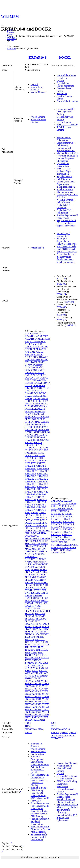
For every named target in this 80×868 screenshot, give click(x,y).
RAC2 (54, 550)
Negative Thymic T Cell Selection (66, 201)
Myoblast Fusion (64, 176)
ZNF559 (37, 704)
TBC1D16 (30, 639)
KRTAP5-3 (30, 502)
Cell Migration (64, 179)
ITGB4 (42, 455)
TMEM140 (30, 650)
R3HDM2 (36, 593)
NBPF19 (43, 551)
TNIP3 (34, 652)
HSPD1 (28, 448)
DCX (36, 393)
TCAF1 (28, 642)
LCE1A (28, 515)
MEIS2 (36, 541)
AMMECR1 (37, 344)
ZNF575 (29, 707)
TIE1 (35, 647)
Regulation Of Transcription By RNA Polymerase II (40, 796)
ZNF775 (37, 715)
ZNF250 (36, 689)
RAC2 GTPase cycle (66, 249)
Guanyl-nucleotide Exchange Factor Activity (65, 112)
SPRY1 (46, 629)
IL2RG (45, 450)
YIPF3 (31, 676)
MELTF (44, 541)
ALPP (28, 344)
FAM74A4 (40, 411)
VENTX (29, 668)
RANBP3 (29, 598)
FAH (35, 406)
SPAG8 (45, 626)
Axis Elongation (38, 832)
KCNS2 (29, 461)
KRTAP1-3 (41, 466)
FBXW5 (45, 417)
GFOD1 (34, 424)
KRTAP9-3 (41, 507)
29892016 (61, 320)
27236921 (61, 315)
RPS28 (28, 606)
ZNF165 (37, 686)
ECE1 (36, 401)
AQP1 (43, 349)
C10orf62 (29, 365)
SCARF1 (29, 608)
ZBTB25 (29, 678)
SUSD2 (28, 634)
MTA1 (28, 546)
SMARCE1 (30, 624)
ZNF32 (45, 691)
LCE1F (43, 518)
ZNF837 (44, 717)
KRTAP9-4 (30, 510)
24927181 (61, 279)
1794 (53, 723)
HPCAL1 (29, 442)
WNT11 (34, 673)
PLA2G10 (41, 577)
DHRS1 (29, 398)
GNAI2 (28, 430)
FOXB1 (36, 419)
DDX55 (29, 396)
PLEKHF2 (56, 547)
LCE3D (36, 525)
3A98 (66, 736)
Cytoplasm (62, 78)
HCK (27, 437)
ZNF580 (45, 707)
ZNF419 (37, 696)
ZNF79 (28, 717)
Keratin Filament (38, 92)
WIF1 (28, 673)
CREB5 (36, 385)
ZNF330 (29, 694)
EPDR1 (44, 404)
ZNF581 (29, 709)
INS (35, 453)
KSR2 (28, 512)
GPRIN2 (46, 432)
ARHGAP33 (37, 352)
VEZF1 (37, 668)
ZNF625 (45, 709)
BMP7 (34, 362)
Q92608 (73, 732)
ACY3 (28, 334)
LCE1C (44, 515)
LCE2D (28, 523)
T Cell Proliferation (66, 187)
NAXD (35, 551)
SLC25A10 (40, 616)
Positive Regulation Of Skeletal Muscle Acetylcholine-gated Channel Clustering (67, 798)
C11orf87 (39, 365)
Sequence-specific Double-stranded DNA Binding (39, 837)
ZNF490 (29, 702)
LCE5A (36, 528)
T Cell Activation (65, 189)
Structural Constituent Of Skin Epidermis (67, 777)
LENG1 (29, 531)
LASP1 (42, 512)
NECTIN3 (40, 554)
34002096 (61, 284)
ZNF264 (44, 689)
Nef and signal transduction (63, 235)
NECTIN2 (30, 554)
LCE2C (44, 520)
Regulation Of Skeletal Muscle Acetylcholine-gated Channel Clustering (67, 808)
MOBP (44, 544)
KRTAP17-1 (43, 484)
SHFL (48, 611)
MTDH (72, 540)
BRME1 (42, 362)
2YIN (60, 736)
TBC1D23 (40, 639)
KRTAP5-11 (31, 500)
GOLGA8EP (44, 430)
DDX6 (36, 396)
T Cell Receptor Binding (64, 128)
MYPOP (42, 549)
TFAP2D (29, 645)
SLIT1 (38, 621)
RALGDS (37, 595)
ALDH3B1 (35, 341)
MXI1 (35, 549)
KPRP (28, 463)
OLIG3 (36, 564)
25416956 (11, 39)
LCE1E (36, 518)
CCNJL (37, 378)
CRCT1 (28, 385)
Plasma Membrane (65, 86)
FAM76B (29, 414)
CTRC (46, 388)
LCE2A (28, 520)
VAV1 (62, 553)
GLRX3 (36, 427)
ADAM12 (36, 334)
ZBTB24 (44, 676)
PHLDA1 (35, 575)
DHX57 (36, 398)
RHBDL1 (36, 601)
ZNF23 (28, 689)
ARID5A (29, 354)
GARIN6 (45, 422)
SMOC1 (29, 626)
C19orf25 (39, 367)
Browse (10, 32)
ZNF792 (36, 717)
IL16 (39, 450)
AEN (47, 339)
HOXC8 (45, 440)
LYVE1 (36, 536)
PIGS (43, 575)
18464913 (71, 325)
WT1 (41, 673)
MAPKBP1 (45, 538)
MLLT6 (37, 544)
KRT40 (69, 516)
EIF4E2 (28, 404)
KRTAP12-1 (31, 479)
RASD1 (38, 598)
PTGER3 (36, 588)
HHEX (33, 437)
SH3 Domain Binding (67, 781)
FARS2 (28, 417)
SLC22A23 (40, 614)
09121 (54, 726)
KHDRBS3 (67, 514)
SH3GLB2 (39, 611)
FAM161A (30, 409)
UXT (34, 665)
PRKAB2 (29, 585)
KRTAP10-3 (44, 471)
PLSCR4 (29, 580)
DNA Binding (37, 790)
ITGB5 (28, 458)
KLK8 (45, 461)
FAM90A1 (39, 414)
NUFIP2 (29, 564)
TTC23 (28, 660)
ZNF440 (29, 699)
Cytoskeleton (63, 83)
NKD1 (34, 557)
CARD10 (39, 373)
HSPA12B (39, 445)
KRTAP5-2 (42, 500)
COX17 (46, 383)
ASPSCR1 (38, 354)
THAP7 (28, 647)
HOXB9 (37, 440)
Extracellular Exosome (67, 101)
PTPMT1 (29, 590)
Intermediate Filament (36, 88)
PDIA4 (36, 572)
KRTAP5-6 (30, 505)
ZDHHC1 (38, 678)
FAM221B (40, 409)
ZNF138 (29, 686)
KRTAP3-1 (30, 489)
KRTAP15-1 (31, 484)
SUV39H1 (45, 634)
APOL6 (36, 349)
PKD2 (33, 577)
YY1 (37, 676)
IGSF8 (28, 450)
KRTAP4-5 (30, 497)
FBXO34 (36, 417)
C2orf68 (38, 370)
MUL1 (45, 546)
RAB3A (29, 595)
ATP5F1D (37, 357)
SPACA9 (37, 626)
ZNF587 (37, 709)
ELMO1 (70, 506)
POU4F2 (38, 582)
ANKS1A (29, 347)
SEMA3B (29, 611)
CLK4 (43, 380)
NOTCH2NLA (32, 559)
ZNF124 (45, 684)
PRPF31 (38, 585)
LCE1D (28, 518)
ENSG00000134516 (60, 729)
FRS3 (42, 419)
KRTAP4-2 (30, 494)
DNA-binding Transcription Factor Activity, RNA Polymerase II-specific (40, 767)
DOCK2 (65, 57)
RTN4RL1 (37, 606)
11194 (28, 726)
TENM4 (61, 550)
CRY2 (28, 388)
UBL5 (46, 663)
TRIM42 (29, 658)
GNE (35, 430)
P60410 (28, 732)
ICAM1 (36, 448)
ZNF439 (45, 696)
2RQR (54, 736)
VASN (40, 665)
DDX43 (43, 393)
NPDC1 (43, 559)
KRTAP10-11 (31, 471)
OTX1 (28, 567)
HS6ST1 (38, 442)
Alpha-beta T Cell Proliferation (65, 211)
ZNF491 (37, 702)
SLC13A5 (30, 614)
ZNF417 (29, 696)
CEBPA (73, 503)
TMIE (28, 652)
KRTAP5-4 (41, 502)
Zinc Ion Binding (38, 788)
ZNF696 (45, 712)
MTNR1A (36, 546)
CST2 (40, 388)
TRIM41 (43, 655)
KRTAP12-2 (43, 479)
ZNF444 (37, 699)
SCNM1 (38, 608)
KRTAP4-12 (43, 492)
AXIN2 (28, 360)
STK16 (43, 632)
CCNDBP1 (56, 503)
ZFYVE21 (30, 681)
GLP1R (28, 427)
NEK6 (28, 557)
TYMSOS (30, 663)
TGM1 (69, 550)
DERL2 (43, 396)
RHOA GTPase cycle (67, 244)
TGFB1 (37, 645)
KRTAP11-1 (42, 476)
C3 (44, 370)
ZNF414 (45, 694)
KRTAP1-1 (30, 466)
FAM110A (42, 406)
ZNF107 (29, 684)
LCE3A (36, 523)
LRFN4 (43, 533)
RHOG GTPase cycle (67, 252)
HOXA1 (41, 437)
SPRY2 (28, 632)
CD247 (65, 503)
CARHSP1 (30, 375)
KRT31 (54, 516)
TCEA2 (36, 642)
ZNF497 (45, 702)
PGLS (28, 575)
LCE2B (36, 520)
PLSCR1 (65, 547)
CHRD (28, 380)
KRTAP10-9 (31, 476)
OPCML (44, 564)
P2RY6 (42, 567)
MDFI (65, 540)
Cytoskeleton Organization (63, 165)
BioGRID (11, 49)
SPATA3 (38, 629)
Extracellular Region (66, 75)
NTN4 (43, 562)
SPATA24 (29, 629)
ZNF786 (45, 715)
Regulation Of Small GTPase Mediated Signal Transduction (66, 223)
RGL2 (28, 601)
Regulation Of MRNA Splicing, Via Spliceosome (67, 818)
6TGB (54, 738)
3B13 (71, 736)
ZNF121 (37, 684)
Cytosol (34, 84)
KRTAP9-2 (30, 507)
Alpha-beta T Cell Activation (65, 206)
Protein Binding (38, 117)
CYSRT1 (38, 391)
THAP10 (45, 645)
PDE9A (28, 572)
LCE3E (44, 525)
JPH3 (42, 458)
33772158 (70, 302)
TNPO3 (28, 655)
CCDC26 (29, 378)
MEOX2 (29, 544)
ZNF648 (29, 712)
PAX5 (28, 569)
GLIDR (42, 424)
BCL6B (44, 360)
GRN (27, 435)
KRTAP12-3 (31, 481)
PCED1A (35, 569)
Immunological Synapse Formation (66, 149)
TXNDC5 (37, 660)
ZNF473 (45, 699)
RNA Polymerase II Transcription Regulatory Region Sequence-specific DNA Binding (40, 811)
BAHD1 (36, 360)
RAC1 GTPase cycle (66, 246)
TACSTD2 (30, 637)
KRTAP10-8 (38, 57)
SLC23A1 (30, 616)
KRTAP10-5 (31, 474)
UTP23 (28, 665)
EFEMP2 (43, 401)
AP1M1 (29, 349)
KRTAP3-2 (41, 489)
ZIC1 (37, 681)
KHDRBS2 (56, 514)
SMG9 (46, 624)
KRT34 (62, 516)
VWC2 (35, 671)
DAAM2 (29, 393)
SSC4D (36, 632)
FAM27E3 (30, 411)
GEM (27, 424)
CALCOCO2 (57, 501)
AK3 (27, 341)
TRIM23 (55, 553)
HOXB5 (29, 440)
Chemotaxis (62, 161)
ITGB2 (35, 455)
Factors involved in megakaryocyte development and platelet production (66, 258)
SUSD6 (36, 634)
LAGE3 (35, 512)
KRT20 (34, 463)
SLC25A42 (41, 619)
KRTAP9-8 (41, 510)
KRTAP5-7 (56, 534)
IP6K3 (28, 455)
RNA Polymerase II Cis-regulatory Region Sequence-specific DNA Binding (40, 780)
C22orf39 (29, 370)
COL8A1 (38, 383)
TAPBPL (39, 637)
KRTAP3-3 (56, 532)
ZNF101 (44, 681)
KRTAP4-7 (41, 497)
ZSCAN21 (40, 720)
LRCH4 (35, 533)
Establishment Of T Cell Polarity (66, 144)
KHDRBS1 (65, 511)
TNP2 (41, 652)
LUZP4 (28, 536)
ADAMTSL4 (31, 339)
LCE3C (28, 525)
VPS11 (28, 671)
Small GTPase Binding (67, 125)
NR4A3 (36, 562)
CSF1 (34, 388)
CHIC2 (45, 378)
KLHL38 (37, 461)
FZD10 (37, 422)
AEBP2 (41, 339)
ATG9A (28, 357)
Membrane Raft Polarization (64, 139)
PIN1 (27, 577)
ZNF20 (45, 686)
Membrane (62, 94)
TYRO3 (38, 663)
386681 (28, 723)
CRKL (54, 506)
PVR (44, 590)
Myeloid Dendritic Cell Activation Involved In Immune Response (67, 156)
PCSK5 (44, 569)
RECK (45, 598)
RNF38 (28, 603)
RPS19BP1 (44, 603)
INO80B (29, 453)
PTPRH (37, 590)
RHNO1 (44, 601)
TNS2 (35, 655)
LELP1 (43, 528)
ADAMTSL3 (42, 336)
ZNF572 (45, 704)
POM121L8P (40, 580)
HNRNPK (68, 509)
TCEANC (45, 642)
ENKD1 (36, 404)
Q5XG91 (64, 732)
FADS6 (28, 406)
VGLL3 (44, 668)
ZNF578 (37, 707)
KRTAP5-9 (41, 505)
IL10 (34, 450)
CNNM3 (29, 383)
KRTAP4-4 (41, 494)
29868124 (61, 294)
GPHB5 (38, 432)
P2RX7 (35, 567)
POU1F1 (29, 582)
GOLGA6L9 (57, 509)
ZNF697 (29, 715)
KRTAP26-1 (43, 487)
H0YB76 (55, 732)
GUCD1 (34, 435)
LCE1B (36, 515)
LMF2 (47, 531)
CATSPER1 (41, 375)
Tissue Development (40, 803)
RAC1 (73, 547)
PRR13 (46, 585)
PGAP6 (43, 572)
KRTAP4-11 (31, 492)
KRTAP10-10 (43, 468)
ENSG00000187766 (34, 729)
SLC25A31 (30, 619)
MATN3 (29, 541)
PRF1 (45, 582)
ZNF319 (37, 691)
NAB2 (28, 551)
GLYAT (44, 427)
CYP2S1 (29, 391)
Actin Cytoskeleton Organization (66, 183)
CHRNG (36, 380)
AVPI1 (45, 357)
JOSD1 (35, 458)
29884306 (61, 307)
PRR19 (28, 588)
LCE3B (44, 523)
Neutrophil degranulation (63, 240)
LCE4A (28, 528)
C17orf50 (29, 367)
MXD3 (28, 549)
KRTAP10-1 (31, 468)
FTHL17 (29, 422)
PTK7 (44, 588)
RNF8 (35, 603)
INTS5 (41, 453)
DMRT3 (44, 398)
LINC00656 (38, 531)
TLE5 (40, 647)
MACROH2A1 (32, 538)
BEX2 (28, 362)
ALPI (43, 341)
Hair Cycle (36, 801)
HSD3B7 (29, 445)
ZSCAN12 (30, 720)
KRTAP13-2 (43, 481)
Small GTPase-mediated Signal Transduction (64, 171)
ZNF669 (37, 712)
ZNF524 (29, 704)
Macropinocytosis (65, 192)
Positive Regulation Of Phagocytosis (67, 217)
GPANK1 (29, 432)
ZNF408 (37, 694)
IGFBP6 (44, 448)
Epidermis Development (37, 758)
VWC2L (43, 671)
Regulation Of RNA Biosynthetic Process (40, 828)
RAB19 (44, 593)
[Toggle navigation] (2, 25)
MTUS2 (55, 542)
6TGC (60, 738)
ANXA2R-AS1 (41, 347)
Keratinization (37, 248)
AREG (28, 352)
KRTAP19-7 (31, 487)
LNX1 (28, 533)
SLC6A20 (30, 621)
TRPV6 (37, 658)
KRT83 (42, 463)
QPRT (28, 593)
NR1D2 (28, 562)
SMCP (39, 624)
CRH (43, 385)
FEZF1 (28, 419)
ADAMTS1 (30, 336)
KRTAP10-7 (43, 474)
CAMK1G (30, 373)
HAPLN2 (43, 435)
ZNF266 (29, 691)
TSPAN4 (45, 658)
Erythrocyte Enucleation (62, 785)
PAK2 (68, 545)
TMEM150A (42, 650)
